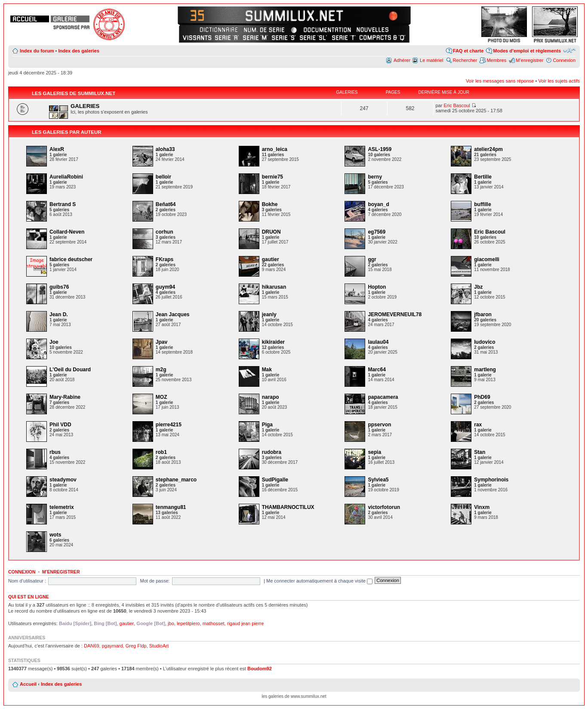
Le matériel (431, 60)
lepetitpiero (188, 623)
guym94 (165, 287)
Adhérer (402, 60)
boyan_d (378, 204)
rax (478, 425)
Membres (496, 60)
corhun (165, 232)
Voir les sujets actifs (559, 81)
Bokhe (270, 204)
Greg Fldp (136, 646)
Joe (54, 342)
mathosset (214, 623)
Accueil (28, 684)
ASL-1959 (380, 149)
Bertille (483, 177)
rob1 (161, 452)
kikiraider (273, 342)
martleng (485, 370)
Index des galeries (79, 51)
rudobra (272, 452)
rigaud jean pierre (246, 623)
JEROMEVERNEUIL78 (395, 314)
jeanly (269, 314)
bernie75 (272, 177)
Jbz (478, 287)
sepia (374, 452)
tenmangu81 (171, 507)
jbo (171, 623)
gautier (271, 259)
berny (375, 177)
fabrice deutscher (71, 259)
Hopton (377, 287)
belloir (163, 177)
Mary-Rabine (65, 397)
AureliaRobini (66, 177)
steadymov (63, 480)
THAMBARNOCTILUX (288, 507)
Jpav (162, 342)
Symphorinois (491, 480)
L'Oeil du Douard (70, 370)
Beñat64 (166, 204)
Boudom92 (260, 669)
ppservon (379, 425)
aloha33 (165, 149)
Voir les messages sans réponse (500, 81)
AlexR (57, 149)
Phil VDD (60, 425)
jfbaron (483, 314)
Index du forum (37, 51)
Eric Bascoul (457, 105)
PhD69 (482, 397)
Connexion (564, 60)
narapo (271, 397)
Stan (480, 452)
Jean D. (59, 314)
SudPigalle (275, 480)
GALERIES (85, 106)
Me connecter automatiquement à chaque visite (319, 581)
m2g (161, 370)
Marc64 (377, 370)
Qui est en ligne (29, 597)
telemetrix (62, 507)
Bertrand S (63, 204)
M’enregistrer (530, 60)
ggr (372, 259)
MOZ (162, 397)
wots (55, 535)
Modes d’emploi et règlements (527, 51)
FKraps (165, 259)
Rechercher (465, 60)
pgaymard (112, 646)
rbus (55, 452)
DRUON (271, 232)
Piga (267, 425)
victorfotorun (384, 507)
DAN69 (91, 646)
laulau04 (378, 342)
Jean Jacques (173, 314)
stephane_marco (176, 480)
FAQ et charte (468, 51)
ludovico (485, 342)
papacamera (383, 397)
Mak (267, 370)
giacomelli (487, 259)
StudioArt (159, 646)
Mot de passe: (155, 581)
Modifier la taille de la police (569, 50)
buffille (482, 204)
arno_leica (275, 149)
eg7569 (377, 232)
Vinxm (482, 507)
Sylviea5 (378, 480)
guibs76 (59, 287)
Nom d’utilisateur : (27, 581)
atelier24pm (488, 149)
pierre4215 (169, 425)
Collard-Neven (67, 232)
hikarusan (274, 287)
